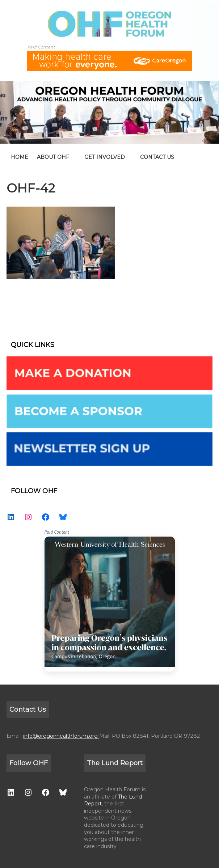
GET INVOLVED (105, 157)
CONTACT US (157, 157)
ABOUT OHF (53, 157)
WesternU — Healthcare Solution (110, 604)
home (20, 157)
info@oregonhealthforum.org (61, 736)
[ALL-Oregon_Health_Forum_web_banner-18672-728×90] (109, 55)
